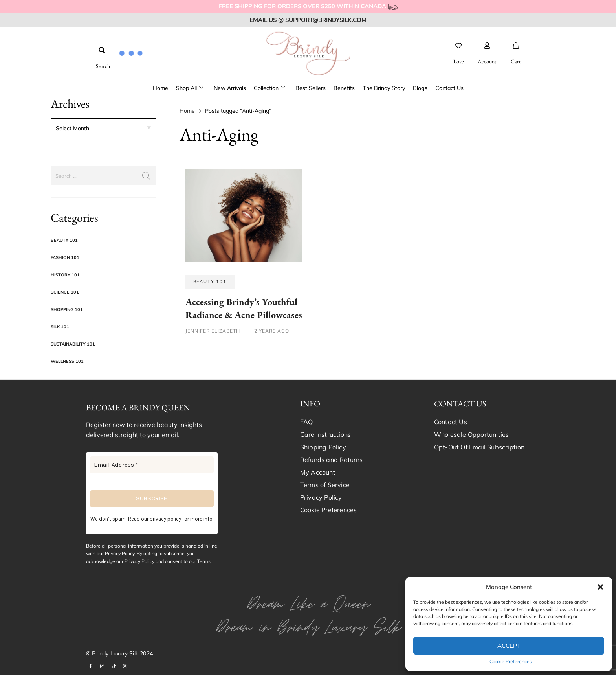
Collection (269, 88)
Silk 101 (60, 327)
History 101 (65, 275)
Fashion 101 (65, 257)
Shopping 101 (67, 309)
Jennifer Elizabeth (214, 331)
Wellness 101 (67, 361)
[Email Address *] (152, 465)
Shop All (190, 88)
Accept (509, 646)
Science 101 (65, 292)
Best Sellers (311, 88)
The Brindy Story (384, 88)
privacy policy (165, 518)
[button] (600, 587)
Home (160, 88)
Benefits (344, 88)
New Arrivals (230, 88)
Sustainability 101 (73, 344)
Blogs (420, 88)
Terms (204, 561)
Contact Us (449, 88)
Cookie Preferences (511, 661)
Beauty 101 (64, 240)
